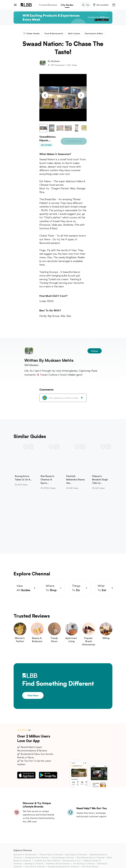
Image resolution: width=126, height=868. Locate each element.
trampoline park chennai (37, 857)
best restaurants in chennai (91, 857)
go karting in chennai (84, 863)
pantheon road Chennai (58, 863)
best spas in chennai (76, 854)
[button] (101, 5)
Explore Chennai (23, 850)
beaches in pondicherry (25, 854)
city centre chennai (35, 866)
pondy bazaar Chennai (63, 857)
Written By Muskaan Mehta (49, 360)
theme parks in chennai (51, 854)
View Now (33, 695)
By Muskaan (54, 61)
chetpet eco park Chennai (47, 860)
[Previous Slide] (45, 95)
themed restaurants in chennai (63, 866)
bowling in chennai (34, 863)
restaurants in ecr (72, 860)
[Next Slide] (81, 95)
